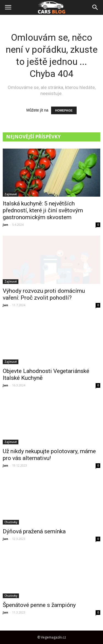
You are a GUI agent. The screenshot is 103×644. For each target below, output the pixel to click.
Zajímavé (11, 194)
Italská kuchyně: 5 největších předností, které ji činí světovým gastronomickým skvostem (43, 210)
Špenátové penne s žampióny (39, 605)
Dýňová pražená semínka (34, 531)
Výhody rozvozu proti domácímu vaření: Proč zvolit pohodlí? (44, 294)
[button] (95, 7)
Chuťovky (11, 522)
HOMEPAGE (64, 110)
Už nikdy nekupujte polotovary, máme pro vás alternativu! (49, 455)
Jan (5, 225)
